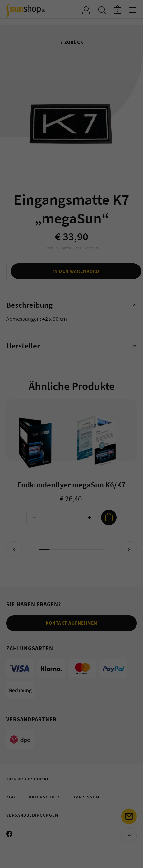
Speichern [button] (71, 96)
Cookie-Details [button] (72, 153)
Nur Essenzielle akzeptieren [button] (71, 115)
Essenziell (70, 58)
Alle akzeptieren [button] (72, 78)
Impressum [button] (71, 177)
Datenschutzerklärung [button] (72, 165)
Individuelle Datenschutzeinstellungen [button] (72, 137)
